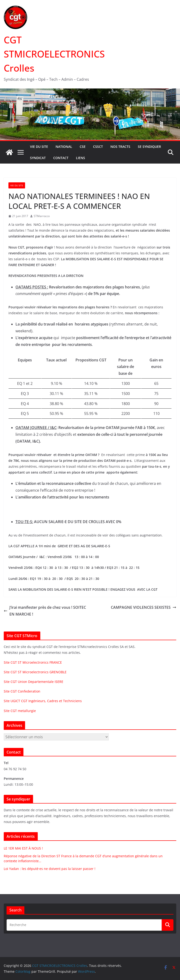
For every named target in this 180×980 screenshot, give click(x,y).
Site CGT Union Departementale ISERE (34, 682)
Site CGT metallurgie (20, 711)
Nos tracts (120, 147)
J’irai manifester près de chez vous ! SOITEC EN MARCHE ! (45, 611)
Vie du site (39, 147)
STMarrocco (42, 216)
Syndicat (38, 158)
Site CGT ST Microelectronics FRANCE (33, 662)
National (64, 147)
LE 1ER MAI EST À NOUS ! (23, 848)
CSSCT (98, 147)
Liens (81, 158)
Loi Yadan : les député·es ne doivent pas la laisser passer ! (50, 869)
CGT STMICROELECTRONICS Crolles (54, 54)
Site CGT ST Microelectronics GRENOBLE (35, 672)
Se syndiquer (149, 147)
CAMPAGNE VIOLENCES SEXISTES (144, 607)
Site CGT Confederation (22, 691)
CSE (83, 147)
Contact (61, 158)
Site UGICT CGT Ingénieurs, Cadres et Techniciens (43, 701)
